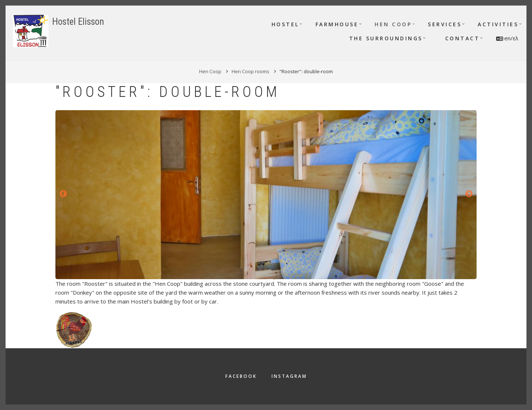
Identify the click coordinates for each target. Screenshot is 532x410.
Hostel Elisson (78, 22)
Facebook (241, 376)
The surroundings (386, 38)
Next (469, 194)
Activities (498, 24)
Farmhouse (337, 24)
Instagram (289, 376)
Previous (63, 194)
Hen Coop (393, 24)
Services (445, 24)
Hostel (285, 24)
